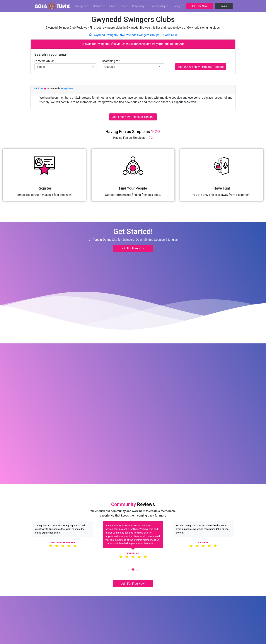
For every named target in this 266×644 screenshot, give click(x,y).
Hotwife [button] (98, 6)
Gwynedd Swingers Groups (140, 35)
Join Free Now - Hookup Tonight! (133, 117)
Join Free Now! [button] (199, 6)
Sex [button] (123, 6)
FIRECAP (39, 88)
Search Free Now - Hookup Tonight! (201, 67)
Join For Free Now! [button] (133, 248)
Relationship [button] (159, 6)
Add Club (169, 35)
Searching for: (111, 61)
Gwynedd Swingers (103, 35)
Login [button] (224, 6)
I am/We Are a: (44, 61)
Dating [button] (177, 6)
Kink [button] (112, 6)
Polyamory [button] (139, 6)
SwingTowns (67, 88)
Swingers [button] (81, 6)
